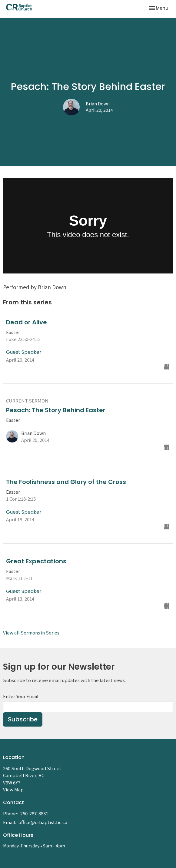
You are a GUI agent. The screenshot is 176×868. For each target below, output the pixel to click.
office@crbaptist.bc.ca (43, 822)
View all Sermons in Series (31, 633)
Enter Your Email (21, 696)
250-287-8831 (34, 813)
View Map (13, 789)
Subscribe (23, 719)
